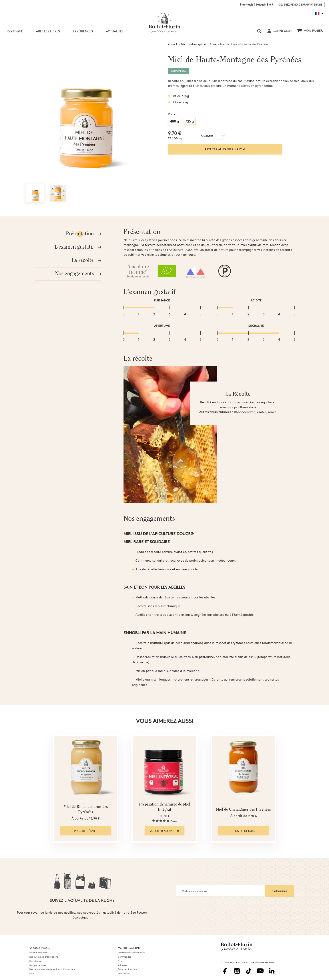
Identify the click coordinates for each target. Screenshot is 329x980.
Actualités (115, 31)
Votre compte (130, 948)
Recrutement (36, 961)
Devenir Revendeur (39, 952)
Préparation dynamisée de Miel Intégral (165, 807)
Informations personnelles (132, 952)
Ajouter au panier (225, 149)
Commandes (125, 957)
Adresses (123, 965)
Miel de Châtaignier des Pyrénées (243, 810)
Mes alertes (124, 973)
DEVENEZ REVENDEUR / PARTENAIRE (300, 4)
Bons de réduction (127, 969)
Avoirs (121, 961)
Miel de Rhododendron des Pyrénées (86, 810)
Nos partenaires (38, 965)
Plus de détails (86, 831)
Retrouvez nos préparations (44, 957)
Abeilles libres (48, 31)
